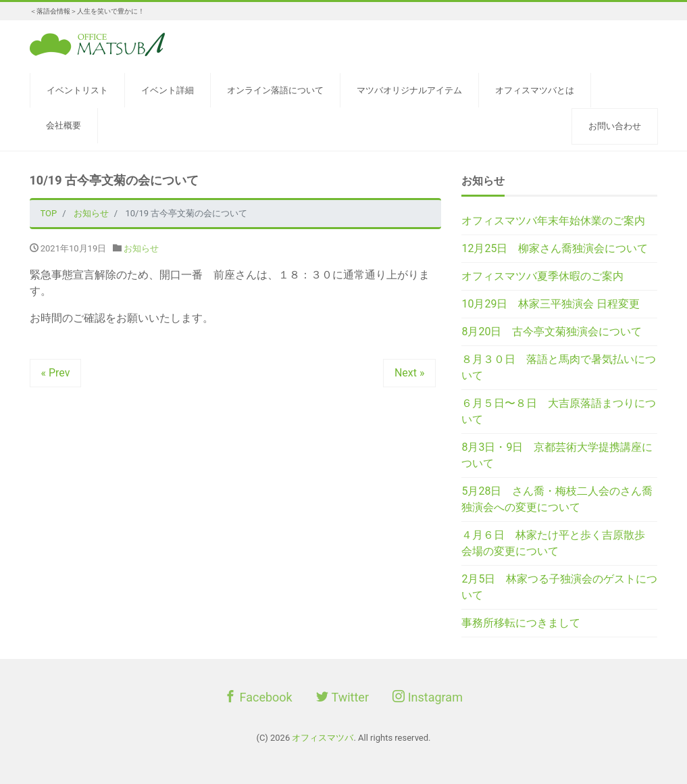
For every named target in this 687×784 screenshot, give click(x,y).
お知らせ (141, 248)
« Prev (56, 373)
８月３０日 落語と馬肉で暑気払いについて (559, 367)
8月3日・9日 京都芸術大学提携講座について (557, 455)
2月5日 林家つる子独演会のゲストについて (559, 587)
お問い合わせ (615, 126)
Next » (410, 373)
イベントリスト (77, 90)
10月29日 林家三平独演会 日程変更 (551, 304)
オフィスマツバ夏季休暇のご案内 (542, 276)
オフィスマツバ (323, 738)
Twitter (342, 697)
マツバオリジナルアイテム (409, 90)
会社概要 (63, 125)
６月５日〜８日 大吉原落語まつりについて (559, 411)
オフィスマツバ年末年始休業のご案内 (553, 221)
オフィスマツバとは (535, 90)
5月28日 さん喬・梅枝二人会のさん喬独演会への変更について (557, 499)
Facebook (258, 697)
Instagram (428, 697)
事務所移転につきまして (521, 623)
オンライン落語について (275, 90)
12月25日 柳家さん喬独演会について (555, 248)
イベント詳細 (168, 90)
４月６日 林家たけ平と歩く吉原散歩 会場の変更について (559, 543)
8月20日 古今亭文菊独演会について (552, 332)
